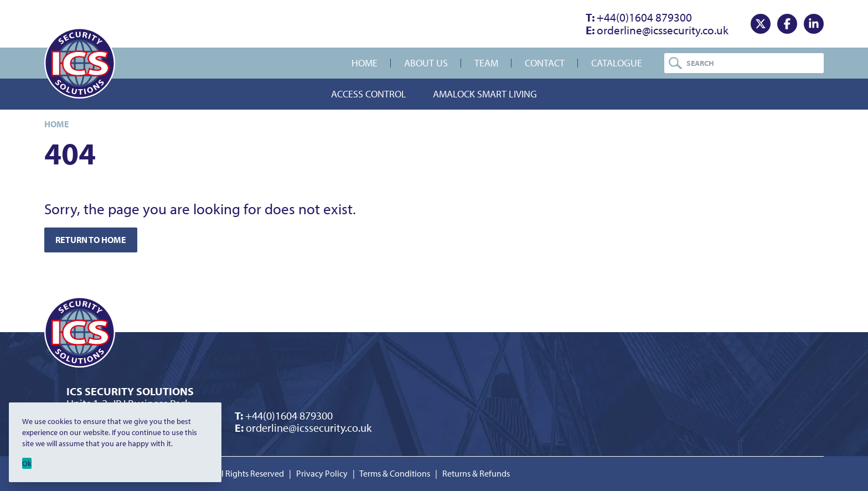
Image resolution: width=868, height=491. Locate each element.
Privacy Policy (322, 473)
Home (365, 63)
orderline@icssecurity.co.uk (657, 30)
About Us (426, 63)
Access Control (369, 94)
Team (486, 63)
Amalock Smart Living (485, 94)
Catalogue (617, 63)
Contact (545, 63)
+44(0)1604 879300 (639, 17)
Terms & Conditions (395, 473)
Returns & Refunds (476, 473)
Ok (27, 463)
